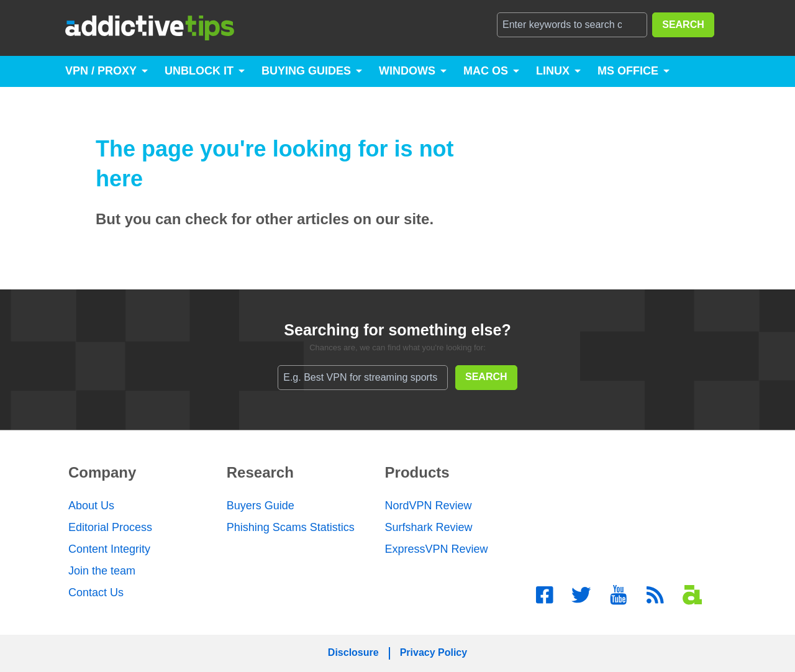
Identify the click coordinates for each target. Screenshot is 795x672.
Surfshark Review (429, 527)
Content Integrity (109, 549)
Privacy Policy (434, 652)
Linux (553, 71)
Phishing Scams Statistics (291, 527)
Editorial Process (110, 527)
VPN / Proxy (101, 71)
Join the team (102, 571)
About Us (91, 506)
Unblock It (199, 71)
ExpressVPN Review (437, 549)
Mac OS (486, 71)
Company (102, 472)
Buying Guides (306, 71)
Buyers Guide (261, 506)
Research (260, 472)
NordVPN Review (429, 506)
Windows (407, 71)
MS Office (628, 71)
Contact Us (96, 593)
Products (417, 472)
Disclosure (353, 652)
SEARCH (683, 25)
